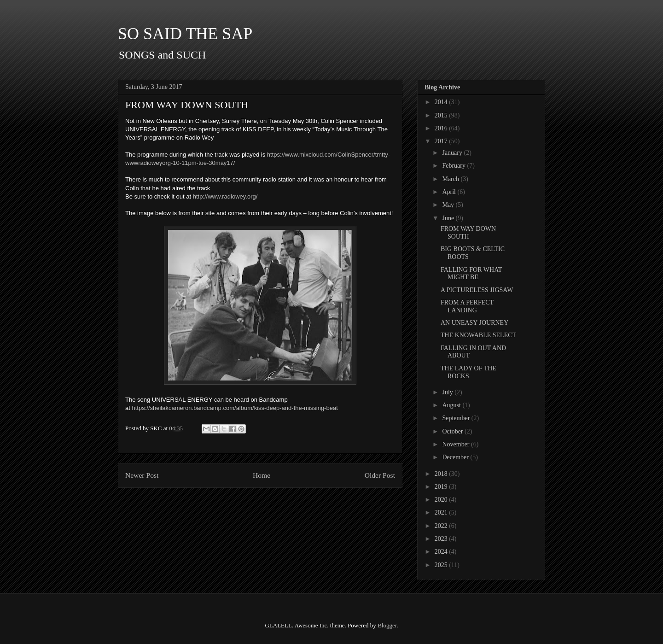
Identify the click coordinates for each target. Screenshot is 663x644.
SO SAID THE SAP (185, 34)
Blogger (387, 625)
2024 (442, 552)
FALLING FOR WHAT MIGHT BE (471, 274)
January (453, 153)
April (450, 192)
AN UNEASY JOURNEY (474, 323)
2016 (442, 128)
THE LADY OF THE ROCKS (468, 372)
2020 (442, 500)
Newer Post (142, 475)
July (448, 392)
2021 (442, 512)
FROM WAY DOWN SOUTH (468, 233)
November (457, 444)
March (451, 179)
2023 (442, 539)
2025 (442, 565)
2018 (442, 474)
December (456, 457)
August (452, 405)
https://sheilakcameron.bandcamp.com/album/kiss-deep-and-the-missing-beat (235, 408)
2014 (442, 102)
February (454, 166)
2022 (442, 526)
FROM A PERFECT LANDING (467, 306)
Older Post (380, 475)
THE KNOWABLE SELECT (478, 335)
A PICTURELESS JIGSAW (477, 290)
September (457, 418)
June (449, 218)
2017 (442, 141)
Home (262, 475)
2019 (442, 487)
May (449, 205)
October (453, 431)
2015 (442, 115)
